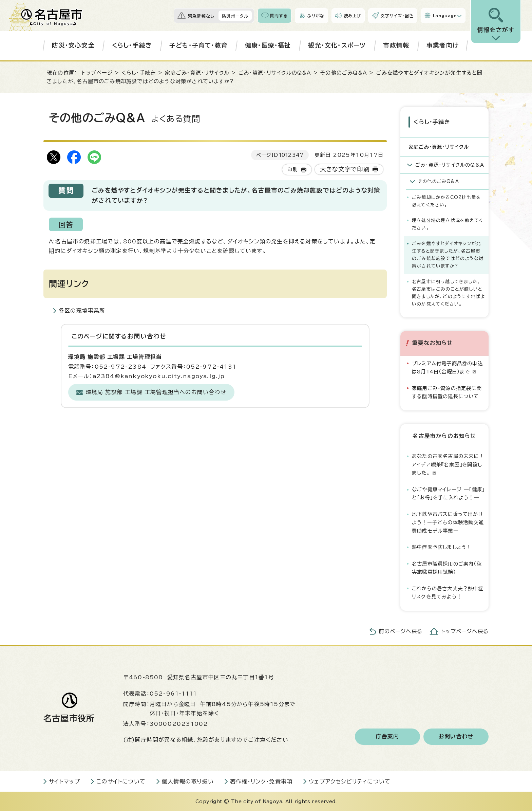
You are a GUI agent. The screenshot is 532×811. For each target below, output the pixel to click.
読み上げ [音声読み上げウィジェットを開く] (353, 16)
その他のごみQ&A (344, 73)
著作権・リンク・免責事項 (261, 781)
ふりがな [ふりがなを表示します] (316, 16)
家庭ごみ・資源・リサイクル (197, 73)
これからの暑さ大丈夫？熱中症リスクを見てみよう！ (448, 592)
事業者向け (443, 45)
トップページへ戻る (465, 631)
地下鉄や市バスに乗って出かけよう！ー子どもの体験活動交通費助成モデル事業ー (448, 522)
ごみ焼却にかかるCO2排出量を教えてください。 (446, 200)
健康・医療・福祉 (268, 45)
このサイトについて (121, 781)
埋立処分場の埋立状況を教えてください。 (448, 224)
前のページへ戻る (401, 631)
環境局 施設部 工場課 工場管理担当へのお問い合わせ (156, 392)
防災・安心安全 (73, 45)
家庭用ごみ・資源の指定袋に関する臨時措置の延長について (447, 392)
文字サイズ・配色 (397, 16)
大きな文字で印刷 (345, 169)
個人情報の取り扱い (188, 781)
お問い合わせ (456, 736)
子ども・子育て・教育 (198, 45)
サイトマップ (64, 781)
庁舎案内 (388, 736)
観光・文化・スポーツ (337, 45)
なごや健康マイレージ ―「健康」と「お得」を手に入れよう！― (448, 493)
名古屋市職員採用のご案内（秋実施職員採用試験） (447, 567)
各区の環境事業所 (82, 311)
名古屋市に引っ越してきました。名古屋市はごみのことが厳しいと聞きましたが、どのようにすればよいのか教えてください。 (448, 292)
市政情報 (396, 45)
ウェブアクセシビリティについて (350, 781)
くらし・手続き (132, 45)
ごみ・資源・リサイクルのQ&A (275, 73)
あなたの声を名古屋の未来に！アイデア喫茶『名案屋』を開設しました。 (448, 464)
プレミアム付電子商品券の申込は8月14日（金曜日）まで (447, 367)
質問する (279, 16)
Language (445, 16)
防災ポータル (235, 16)
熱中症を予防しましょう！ (442, 547)
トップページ (97, 73)
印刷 (292, 170)
